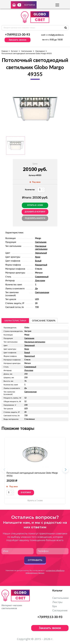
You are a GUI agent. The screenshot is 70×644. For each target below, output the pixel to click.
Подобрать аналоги (35, 218)
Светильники (27, 51)
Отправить (35, 560)
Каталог (14, 51)
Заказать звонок (18, 40)
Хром (38, 257)
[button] (66, 471)
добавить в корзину (35, 212)
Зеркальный (41, 253)
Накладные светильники (35, 342)
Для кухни (40, 281)
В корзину (26, 493)
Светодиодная (42, 293)
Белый (38, 261)
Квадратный (41, 265)
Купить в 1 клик (35, 205)
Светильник (41, 242)
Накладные (40, 51)
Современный (42, 277)
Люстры (57, 602)
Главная (5, 51)
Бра (55, 606)
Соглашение (60, 611)
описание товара (44, 321)
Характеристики (15, 321)
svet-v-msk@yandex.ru (52, 35)
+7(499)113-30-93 (18, 35)
